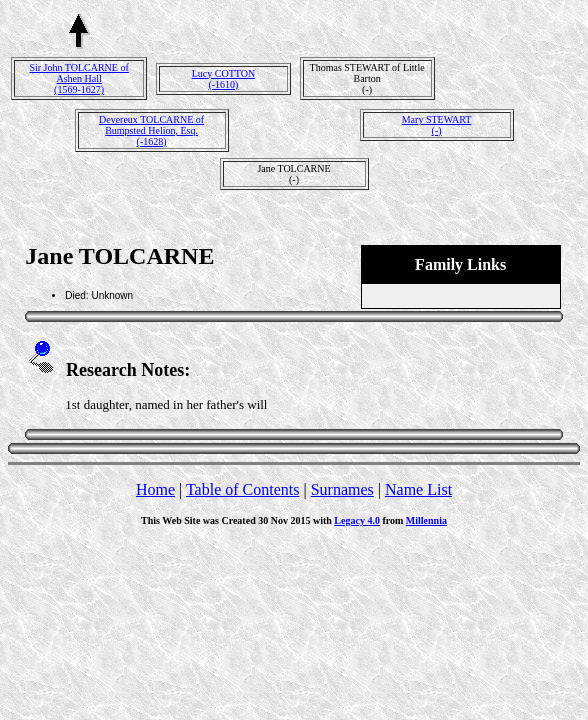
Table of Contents (243, 489)
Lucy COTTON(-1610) (223, 79)
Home (155, 489)
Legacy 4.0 (357, 520)
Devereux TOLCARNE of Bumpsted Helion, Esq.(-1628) (151, 130)
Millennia (426, 520)
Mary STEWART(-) (437, 125)
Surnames (342, 489)
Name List (418, 489)
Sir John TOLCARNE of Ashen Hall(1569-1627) (78, 78)
